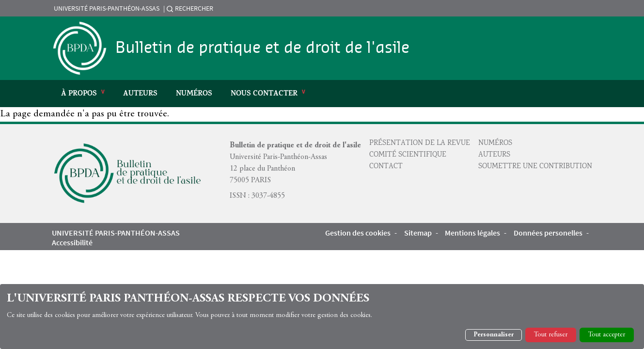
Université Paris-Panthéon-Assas (107, 8)
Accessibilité (72, 242)
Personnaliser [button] (494, 335)
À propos (79, 94)
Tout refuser (551, 335)
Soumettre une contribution (535, 167)
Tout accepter (607, 335)
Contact (386, 167)
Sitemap (418, 233)
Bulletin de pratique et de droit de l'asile (262, 48)
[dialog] (322, 317)
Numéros (194, 94)
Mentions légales (472, 233)
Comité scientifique (408, 155)
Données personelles (548, 233)
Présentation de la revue (420, 143)
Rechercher (194, 8)
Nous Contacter (264, 94)
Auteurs (140, 94)
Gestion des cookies (358, 233)
